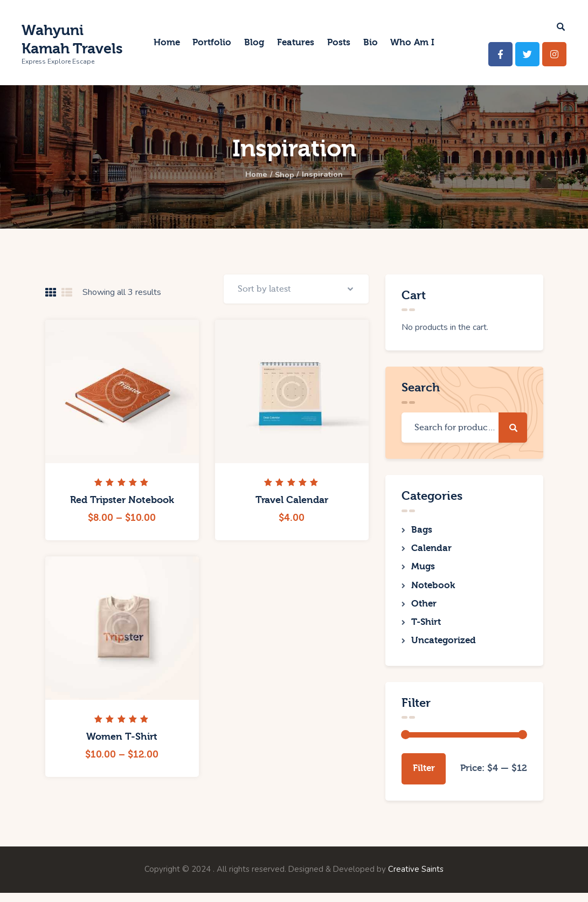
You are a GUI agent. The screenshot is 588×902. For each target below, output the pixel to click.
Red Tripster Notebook (122, 507)
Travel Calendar (292, 507)
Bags (422, 530)
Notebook (433, 590)
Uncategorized (444, 649)
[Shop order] (295, 292)
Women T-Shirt (122, 744)
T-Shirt (426, 629)
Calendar (431, 550)
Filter (424, 777)
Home (253, 175)
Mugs (423, 570)
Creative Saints (416, 879)
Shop (285, 175)
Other (424, 609)
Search (513, 428)
